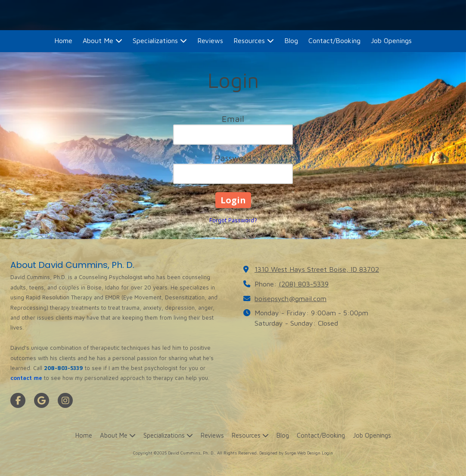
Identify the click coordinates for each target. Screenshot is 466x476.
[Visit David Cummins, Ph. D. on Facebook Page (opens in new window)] (18, 400)
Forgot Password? (233, 220)
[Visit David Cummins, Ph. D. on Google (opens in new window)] (42, 400)
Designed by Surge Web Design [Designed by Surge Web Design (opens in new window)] (290, 453)
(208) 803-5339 (304, 284)
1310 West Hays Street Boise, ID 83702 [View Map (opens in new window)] (317, 269)
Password (233, 158)
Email (233, 119)
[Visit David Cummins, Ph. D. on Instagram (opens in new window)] (65, 400)
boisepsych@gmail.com (290, 298)
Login (327, 453)
